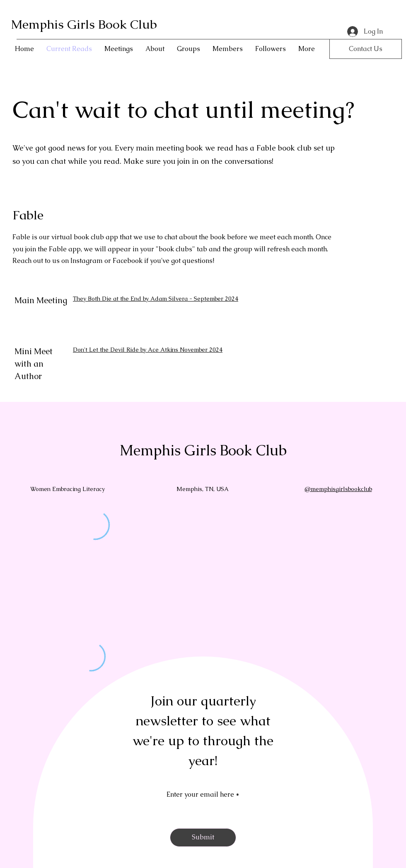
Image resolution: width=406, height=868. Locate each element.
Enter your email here (200, 795)
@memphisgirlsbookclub (338, 489)
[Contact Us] (366, 49)
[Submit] (203, 838)
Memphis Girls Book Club (84, 24)
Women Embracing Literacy (68, 489)
